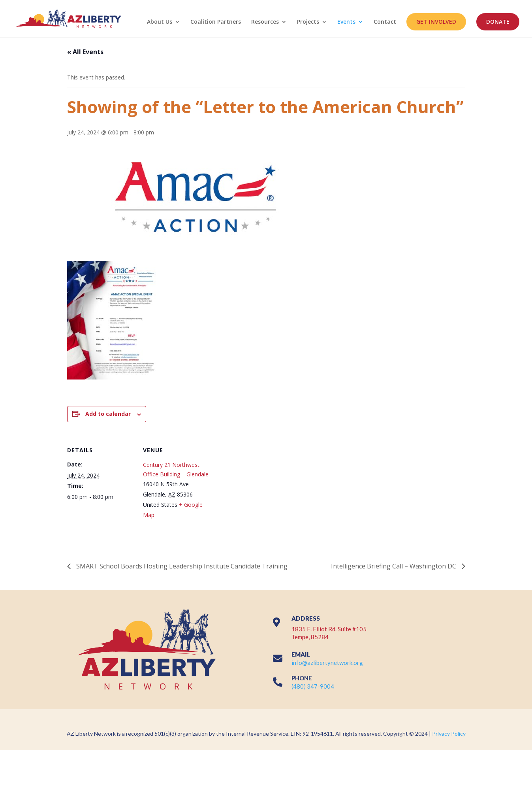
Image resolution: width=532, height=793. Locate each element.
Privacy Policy (449, 734)
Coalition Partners (216, 22)
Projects (308, 22)
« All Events (85, 52)
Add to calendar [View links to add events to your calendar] (108, 414)
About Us (160, 22)
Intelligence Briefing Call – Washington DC (394, 566)
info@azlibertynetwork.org (327, 663)
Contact (385, 22)
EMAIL (301, 654)
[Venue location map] (260, 490)
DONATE (498, 22)
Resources (265, 22)
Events (346, 22)
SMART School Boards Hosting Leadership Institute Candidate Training (182, 566)
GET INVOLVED (436, 22)
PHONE (302, 678)
